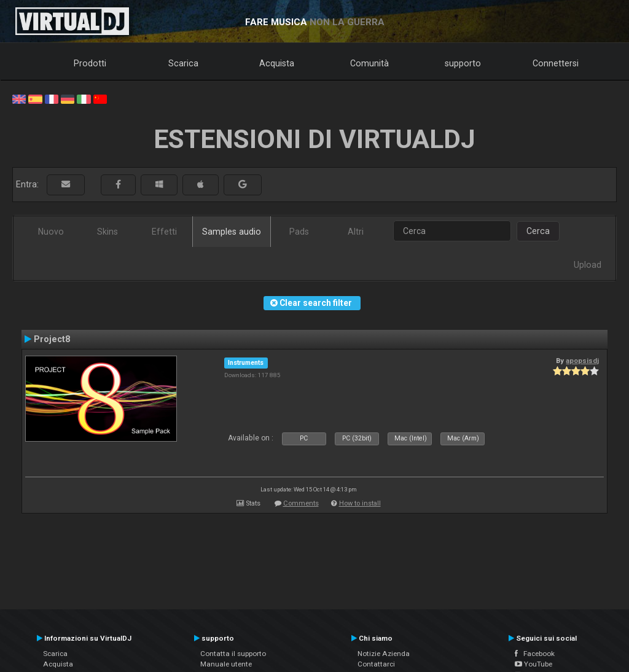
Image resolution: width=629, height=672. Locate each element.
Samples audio (232, 232)
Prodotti (90, 63)
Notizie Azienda (384, 654)
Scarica (183, 63)
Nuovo (51, 232)
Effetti (164, 232)
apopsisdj (582, 361)
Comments (301, 503)
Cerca (538, 231)
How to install (360, 503)
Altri (356, 232)
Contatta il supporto (233, 654)
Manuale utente (226, 664)
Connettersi (556, 63)
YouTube (533, 664)
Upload (588, 265)
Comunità (369, 63)
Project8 (52, 339)
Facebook (535, 654)
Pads (299, 232)
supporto (463, 63)
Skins (107, 232)
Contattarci (376, 664)
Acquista (277, 63)
